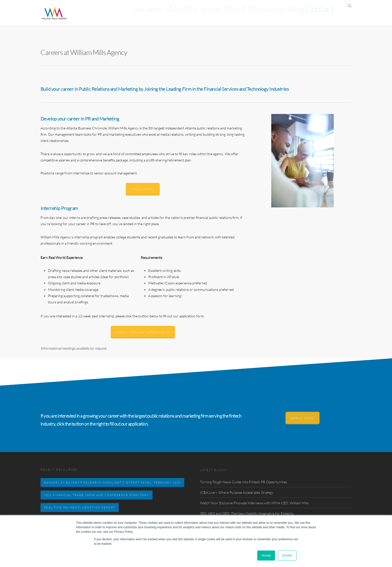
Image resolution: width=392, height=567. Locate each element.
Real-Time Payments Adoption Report (80, 507)
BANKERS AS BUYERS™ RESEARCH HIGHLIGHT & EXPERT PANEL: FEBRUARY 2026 (112, 482)
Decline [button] (287, 556)
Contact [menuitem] (322, 16)
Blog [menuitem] (306, 16)
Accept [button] (266, 556)
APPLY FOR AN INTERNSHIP (143, 332)
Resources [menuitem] (282, 16)
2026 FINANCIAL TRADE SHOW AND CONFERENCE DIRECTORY (96, 495)
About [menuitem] (258, 16)
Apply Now (143, 189)
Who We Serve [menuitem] (229, 16)
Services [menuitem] (199, 16)
